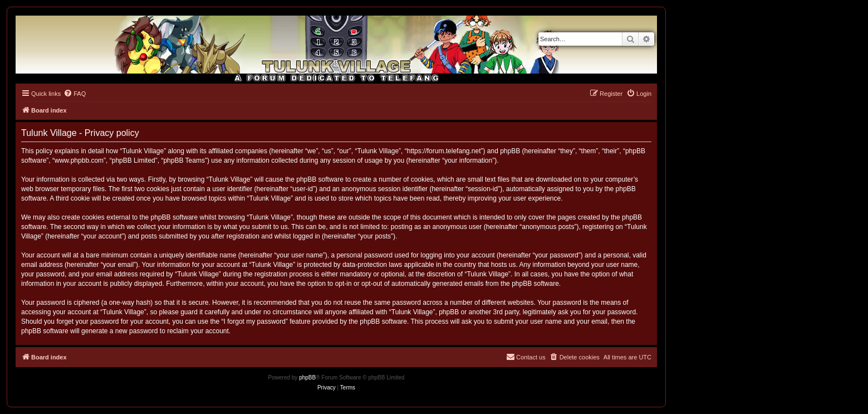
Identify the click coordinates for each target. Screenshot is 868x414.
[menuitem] (75, 94)
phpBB (307, 378)
